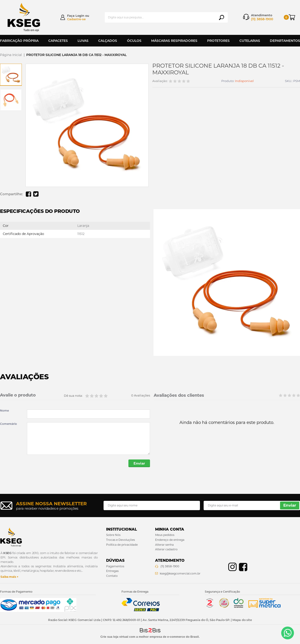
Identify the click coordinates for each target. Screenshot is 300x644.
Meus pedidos (165, 535)
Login (80, 16)
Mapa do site (242, 620)
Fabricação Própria (19, 41)
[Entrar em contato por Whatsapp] (288, 633)
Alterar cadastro (166, 549)
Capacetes (58, 41)
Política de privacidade (122, 545)
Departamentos (285, 41)
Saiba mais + (9, 577)
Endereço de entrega (170, 540)
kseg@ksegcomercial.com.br (180, 573)
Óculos (134, 41)
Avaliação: (160, 81)
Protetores (218, 41)
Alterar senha (164, 545)
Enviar (139, 463)
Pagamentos (115, 566)
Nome (4, 411)
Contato (112, 576)
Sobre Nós (113, 535)
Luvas (83, 41)
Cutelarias (250, 41)
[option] (11, 75)
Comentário (8, 424)
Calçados (108, 41)
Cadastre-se (76, 19)
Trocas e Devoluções (121, 540)
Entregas (112, 571)
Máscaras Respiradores (174, 41)
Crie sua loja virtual (114, 637)
